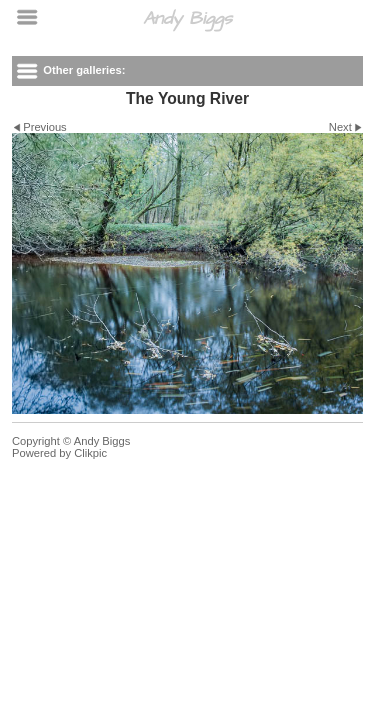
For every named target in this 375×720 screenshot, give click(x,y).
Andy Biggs (187, 18)
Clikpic (90, 453)
